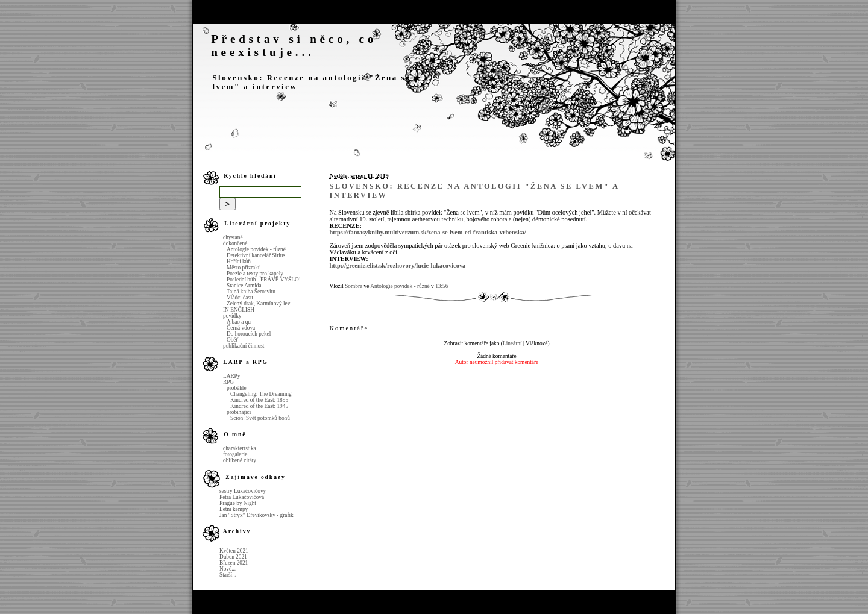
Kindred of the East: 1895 (259, 400)
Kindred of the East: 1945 (259, 406)
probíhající (239, 412)
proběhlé (237, 388)
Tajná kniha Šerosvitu (251, 292)
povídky (232, 316)
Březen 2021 (234, 563)
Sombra (354, 286)
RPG (228, 382)
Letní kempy (234, 509)
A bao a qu (239, 322)
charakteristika (240, 448)
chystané (233, 237)
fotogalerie (235, 454)
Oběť (232, 340)
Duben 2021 (233, 557)
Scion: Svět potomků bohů (260, 418)
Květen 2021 (234, 551)
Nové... (228, 569)
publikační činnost (244, 346)
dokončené (235, 243)
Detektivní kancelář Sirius (256, 255)
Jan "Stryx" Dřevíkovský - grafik (256, 515)
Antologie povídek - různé (256, 249)
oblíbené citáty (240, 460)
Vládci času (240, 298)
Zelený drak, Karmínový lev (258, 304)
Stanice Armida (244, 286)
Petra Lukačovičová (242, 497)
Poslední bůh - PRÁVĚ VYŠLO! (264, 280)
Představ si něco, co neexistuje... (294, 45)
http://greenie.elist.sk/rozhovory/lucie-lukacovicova (397, 265)
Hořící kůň (239, 262)
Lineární (512, 343)
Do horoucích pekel (249, 334)
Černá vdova (241, 328)
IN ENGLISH (239, 310)
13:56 (442, 286)
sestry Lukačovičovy (243, 491)
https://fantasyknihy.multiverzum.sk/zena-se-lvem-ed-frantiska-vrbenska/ (427, 232)
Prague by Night (238, 503)
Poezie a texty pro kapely (255, 274)
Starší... (228, 575)
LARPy (231, 376)
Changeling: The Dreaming (261, 394)
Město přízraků (244, 268)
